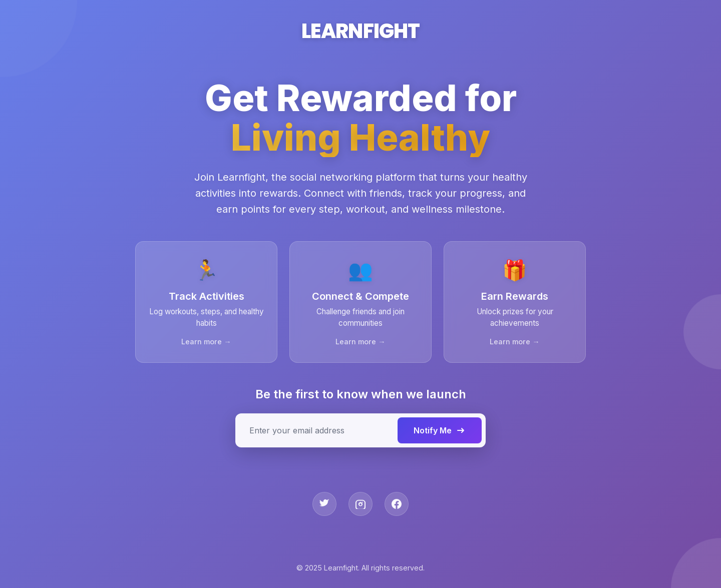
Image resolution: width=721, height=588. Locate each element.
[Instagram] (360, 505)
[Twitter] (324, 505)
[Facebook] (397, 505)
